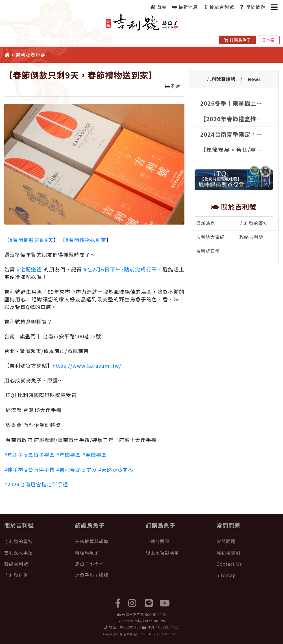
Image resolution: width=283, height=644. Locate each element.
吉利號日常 (208, 251)
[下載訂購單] (177, 541)
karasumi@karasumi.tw (144, 621)
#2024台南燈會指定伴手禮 (36, 484)
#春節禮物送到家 (86, 240)
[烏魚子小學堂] (106, 564)
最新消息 (185, 7)
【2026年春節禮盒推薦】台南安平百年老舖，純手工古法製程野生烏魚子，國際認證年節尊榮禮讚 (237, 119)
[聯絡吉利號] (35, 564)
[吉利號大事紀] (35, 553)
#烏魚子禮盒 (40, 455)
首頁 (158, 7)
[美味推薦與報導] (106, 541)
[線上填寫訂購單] (177, 553)
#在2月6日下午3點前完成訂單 (120, 269)
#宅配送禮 (29, 269)
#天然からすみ (116, 469)
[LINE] (149, 602)
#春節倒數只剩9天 (31, 240)
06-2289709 (130, 627)
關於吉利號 (219, 7)
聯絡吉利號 (252, 237)
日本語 (268, 40)
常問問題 (252, 7)
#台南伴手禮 (40, 469)
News (254, 79)
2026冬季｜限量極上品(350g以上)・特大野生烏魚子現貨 (237, 103)
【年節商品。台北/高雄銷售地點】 (237, 150)
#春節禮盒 (94, 455)
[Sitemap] (248, 575)
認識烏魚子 (90, 525)
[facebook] (118, 602)
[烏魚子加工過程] (106, 575)
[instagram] (132, 602)
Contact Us (229, 564)
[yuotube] (165, 602)
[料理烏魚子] (106, 553)
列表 (173, 86)
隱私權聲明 (229, 553)
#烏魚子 (14, 455)
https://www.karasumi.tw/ (87, 365)
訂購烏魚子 (237, 40)
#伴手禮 (14, 469)
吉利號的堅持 (254, 223)
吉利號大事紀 (210, 237)
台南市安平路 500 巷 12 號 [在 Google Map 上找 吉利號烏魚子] (144, 614)
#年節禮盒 (68, 455)
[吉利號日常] (35, 575)
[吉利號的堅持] (35, 541)
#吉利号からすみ (77, 469)
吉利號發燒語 (221, 79)
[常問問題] (248, 541)
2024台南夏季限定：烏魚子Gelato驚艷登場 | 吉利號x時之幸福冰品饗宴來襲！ (237, 134)
